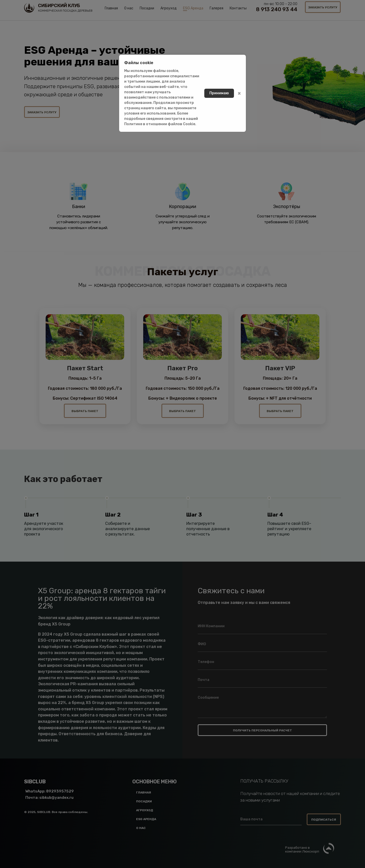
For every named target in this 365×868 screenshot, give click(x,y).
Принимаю (219, 93)
